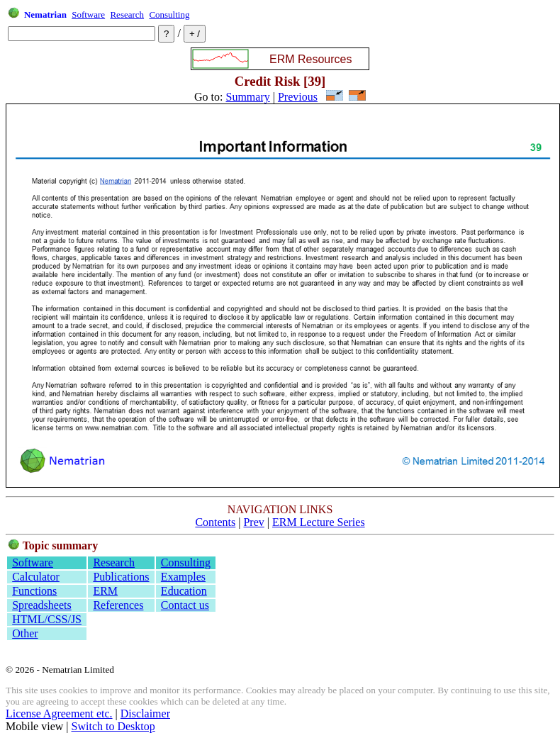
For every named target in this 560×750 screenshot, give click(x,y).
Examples (183, 577)
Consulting (169, 15)
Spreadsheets (42, 605)
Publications (121, 577)
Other (25, 633)
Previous (298, 97)
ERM (105, 591)
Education (184, 591)
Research (127, 15)
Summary (248, 97)
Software (88, 15)
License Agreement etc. (59, 713)
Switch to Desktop (113, 726)
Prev (253, 522)
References (118, 605)
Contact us (185, 605)
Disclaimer (145, 713)
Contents (215, 522)
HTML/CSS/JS (47, 619)
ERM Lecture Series (319, 522)
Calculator (36, 577)
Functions (34, 591)
